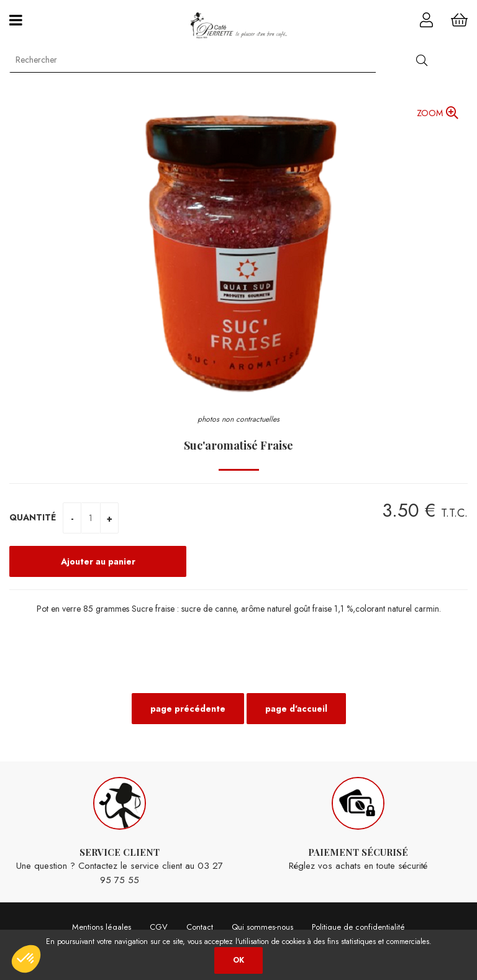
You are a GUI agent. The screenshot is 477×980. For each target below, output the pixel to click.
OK (238, 960)
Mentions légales (102, 927)
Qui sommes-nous (262, 927)
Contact (200, 927)
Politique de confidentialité (358, 927)
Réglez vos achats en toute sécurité (358, 825)
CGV (159, 927)
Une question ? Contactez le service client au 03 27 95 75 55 (119, 832)
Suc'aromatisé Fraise (238, 445)
